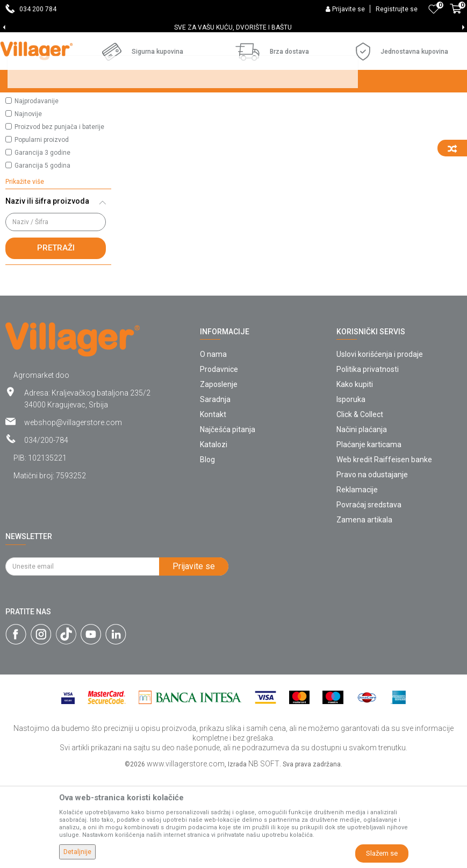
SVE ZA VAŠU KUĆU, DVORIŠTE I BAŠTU (233, 27)
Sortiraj (385, 125)
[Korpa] (456, 15)
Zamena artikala (364, 612)
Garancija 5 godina (42, 258)
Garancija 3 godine (42, 245)
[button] (58, 152)
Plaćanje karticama (369, 537)
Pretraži (56, 340)
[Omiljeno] (434, 9)
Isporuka (351, 492)
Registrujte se (397, 9)
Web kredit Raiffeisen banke (384, 552)
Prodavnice (219, 462)
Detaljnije (77, 852)
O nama (213, 447)
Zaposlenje (219, 477)
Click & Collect (360, 507)
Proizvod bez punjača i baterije (59, 219)
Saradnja (215, 492)
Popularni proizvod (42, 232)
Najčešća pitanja (228, 522)
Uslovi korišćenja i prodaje (380, 447)
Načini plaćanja (362, 522)
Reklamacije (357, 582)
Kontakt (213, 507)
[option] (233, 27)
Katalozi (214, 537)
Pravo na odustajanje (372, 567)
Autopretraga (334, 125)
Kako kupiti (355, 477)
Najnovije (28, 206)
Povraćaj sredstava (369, 597)
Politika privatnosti (368, 462)
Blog (207, 552)
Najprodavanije (37, 193)
